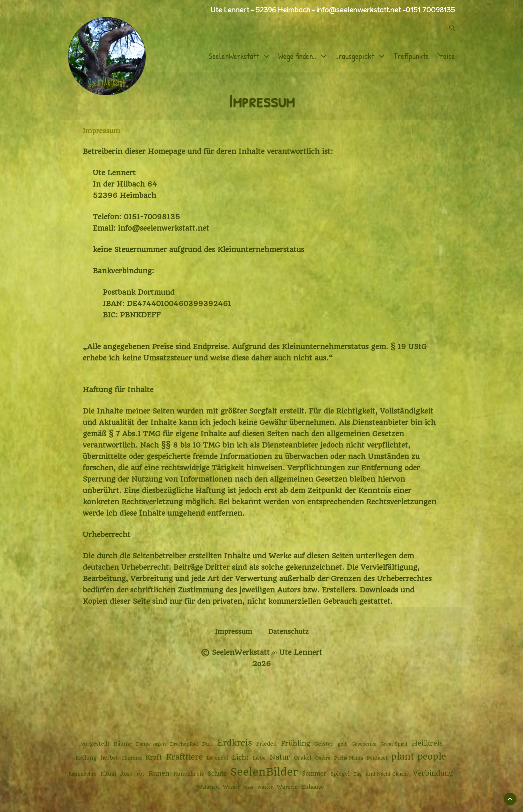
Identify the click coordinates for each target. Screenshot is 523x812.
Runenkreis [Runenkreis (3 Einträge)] (189, 774)
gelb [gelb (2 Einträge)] (343, 744)
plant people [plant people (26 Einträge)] (418, 757)
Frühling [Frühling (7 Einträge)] (296, 743)
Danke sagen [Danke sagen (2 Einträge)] (151, 744)
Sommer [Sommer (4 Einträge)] (314, 774)
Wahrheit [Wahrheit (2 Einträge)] (208, 787)
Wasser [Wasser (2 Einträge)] (232, 787)
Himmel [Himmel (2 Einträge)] (132, 758)
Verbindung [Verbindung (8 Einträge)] (433, 773)
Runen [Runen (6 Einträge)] (159, 773)
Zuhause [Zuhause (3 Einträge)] (313, 787)
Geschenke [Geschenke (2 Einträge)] (364, 744)
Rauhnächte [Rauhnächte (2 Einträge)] (83, 774)
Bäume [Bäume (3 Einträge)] (123, 744)
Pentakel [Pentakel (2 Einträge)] (377, 758)
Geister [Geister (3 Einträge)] (324, 744)
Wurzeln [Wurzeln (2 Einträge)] (288, 787)
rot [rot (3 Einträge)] (140, 774)
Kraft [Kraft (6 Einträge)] (154, 757)
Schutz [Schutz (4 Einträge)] (217, 774)
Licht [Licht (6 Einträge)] (240, 757)
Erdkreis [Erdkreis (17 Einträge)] (235, 743)
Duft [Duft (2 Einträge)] (208, 744)
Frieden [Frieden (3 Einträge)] (267, 744)
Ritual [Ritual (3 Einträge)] (108, 774)
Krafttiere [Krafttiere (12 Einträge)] (184, 757)
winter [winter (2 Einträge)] (265, 787)
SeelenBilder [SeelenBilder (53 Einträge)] (264, 772)
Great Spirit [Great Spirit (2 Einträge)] (394, 744)
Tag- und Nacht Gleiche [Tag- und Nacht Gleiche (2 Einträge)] (381, 774)
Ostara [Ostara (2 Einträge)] (323, 758)
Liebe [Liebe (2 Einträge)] (259, 758)
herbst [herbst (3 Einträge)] (109, 758)
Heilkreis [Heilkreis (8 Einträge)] (427, 743)
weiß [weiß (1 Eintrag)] (249, 787)
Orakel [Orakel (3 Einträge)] (303, 758)
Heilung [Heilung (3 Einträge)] (86, 758)
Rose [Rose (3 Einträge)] (126, 774)
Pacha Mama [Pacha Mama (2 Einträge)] (349, 758)
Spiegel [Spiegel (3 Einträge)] (340, 774)
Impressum (233, 632)
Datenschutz (288, 632)
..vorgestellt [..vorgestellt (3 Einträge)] (94, 744)
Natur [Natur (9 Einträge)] (280, 757)
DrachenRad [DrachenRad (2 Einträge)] (184, 744)
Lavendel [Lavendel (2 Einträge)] (217, 758)
